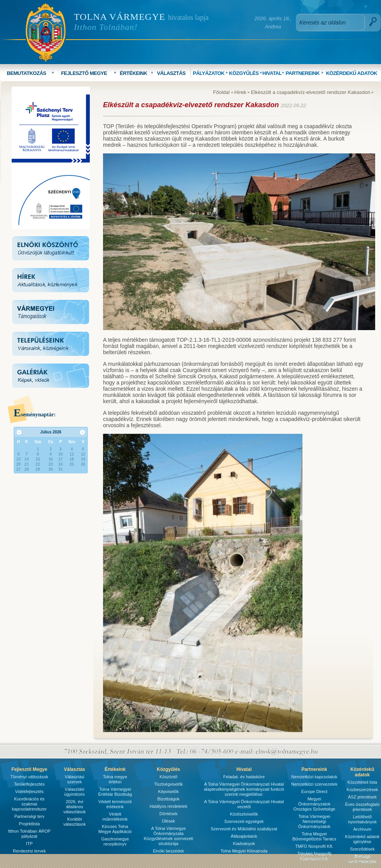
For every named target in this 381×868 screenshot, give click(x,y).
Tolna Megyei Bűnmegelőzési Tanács (314, 836)
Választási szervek (75, 779)
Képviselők (169, 791)
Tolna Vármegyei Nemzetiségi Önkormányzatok (314, 821)
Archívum (362, 829)
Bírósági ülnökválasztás (362, 859)
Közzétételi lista (362, 782)
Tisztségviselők (168, 784)
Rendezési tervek (29, 851)
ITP (29, 844)
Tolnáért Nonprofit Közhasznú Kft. (314, 856)
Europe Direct (314, 791)
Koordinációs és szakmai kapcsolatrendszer (29, 804)
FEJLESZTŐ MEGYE (84, 73)
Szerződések (362, 849)
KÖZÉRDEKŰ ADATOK (351, 73)
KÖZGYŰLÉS (244, 73)
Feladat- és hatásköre (244, 777)
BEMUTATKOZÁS (27, 73)
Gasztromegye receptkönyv (115, 841)
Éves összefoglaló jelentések (363, 807)
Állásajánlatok (244, 836)
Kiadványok (244, 844)
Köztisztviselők (244, 814)
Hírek (240, 92)
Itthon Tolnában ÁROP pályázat (29, 834)
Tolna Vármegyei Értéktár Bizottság (115, 792)
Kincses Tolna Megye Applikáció (115, 829)
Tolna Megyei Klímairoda (244, 851)
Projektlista (30, 824)
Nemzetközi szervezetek (314, 784)
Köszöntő (168, 777)
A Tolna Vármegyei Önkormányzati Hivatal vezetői (244, 804)
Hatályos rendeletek (169, 806)
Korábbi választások (74, 822)
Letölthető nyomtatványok (362, 819)
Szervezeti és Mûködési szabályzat (244, 829)
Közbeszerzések (363, 790)
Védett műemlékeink (115, 817)
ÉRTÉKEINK (134, 73)
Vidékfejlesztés (29, 791)
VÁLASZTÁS (171, 73)
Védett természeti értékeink (115, 804)
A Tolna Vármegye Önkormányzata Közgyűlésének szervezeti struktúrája (169, 836)
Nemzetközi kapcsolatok (314, 777)
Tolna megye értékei (115, 779)
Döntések (168, 814)
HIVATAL (272, 73)
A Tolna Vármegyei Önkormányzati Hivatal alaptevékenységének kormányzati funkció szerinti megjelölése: (244, 789)
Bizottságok (169, 799)
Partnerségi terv (30, 816)
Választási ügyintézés (74, 792)
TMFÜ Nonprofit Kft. (315, 846)
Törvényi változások (29, 777)
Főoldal (221, 92)
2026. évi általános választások (74, 807)
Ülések (168, 821)
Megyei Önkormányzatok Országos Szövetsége (315, 804)
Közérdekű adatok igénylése (363, 839)
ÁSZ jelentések (362, 797)
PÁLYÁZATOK (209, 73)
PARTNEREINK (303, 73)
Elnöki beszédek (168, 851)
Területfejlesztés (29, 784)
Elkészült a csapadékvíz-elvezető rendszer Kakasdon (311, 92)
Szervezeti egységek (244, 821)
